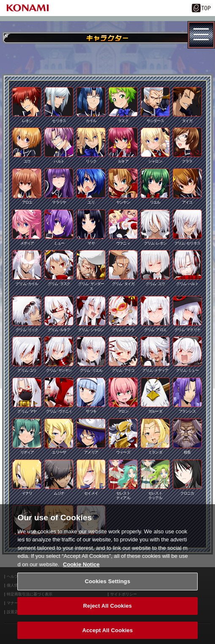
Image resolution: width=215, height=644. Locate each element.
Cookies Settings (108, 588)
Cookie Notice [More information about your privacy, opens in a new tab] (81, 571)
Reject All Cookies (107, 613)
